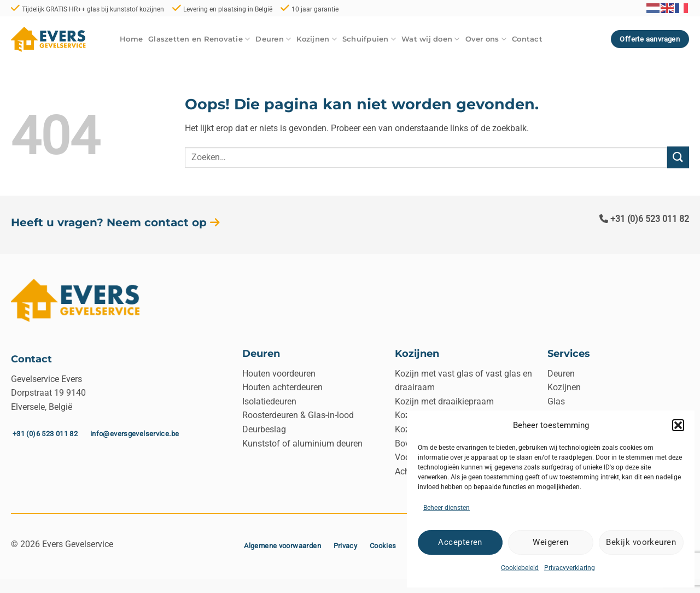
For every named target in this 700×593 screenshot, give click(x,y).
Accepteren (460, 542)
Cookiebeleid (520, 568)
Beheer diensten (447, 508)
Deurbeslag (264, 429)
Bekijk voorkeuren (641, 542)
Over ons (486, 39)
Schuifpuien (369, 39)
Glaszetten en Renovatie (199, 39)
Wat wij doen (431, 39)
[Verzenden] (678, 157)
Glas (556, 401)
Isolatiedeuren (269, 401)
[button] (678, 425)
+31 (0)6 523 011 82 (644, 219)
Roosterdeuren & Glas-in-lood (298, 415)
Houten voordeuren (279, 374)
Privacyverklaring (570, 568)
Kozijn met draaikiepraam (444, 401)
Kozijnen (317, 39)
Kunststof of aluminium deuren (302, 444)
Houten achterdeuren (282, 387)
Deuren (273, 39)
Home (131, 39)
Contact (527, 39)
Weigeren (551, 542)
